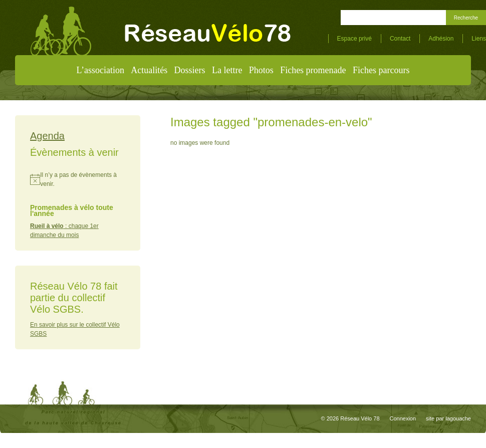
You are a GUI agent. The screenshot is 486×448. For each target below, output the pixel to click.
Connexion (403, 418)
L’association (100, 70)
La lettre (227, 70)
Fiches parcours (381, 70)
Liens (479, 39)
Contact (400, 39)
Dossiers (190, 70)
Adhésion (441, 39)
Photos (261, 70)
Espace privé (354, 39)
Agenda (47, 136)
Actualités (149, 70)
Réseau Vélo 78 (360, 418)
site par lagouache (448, 418)
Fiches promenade (313, 70)
